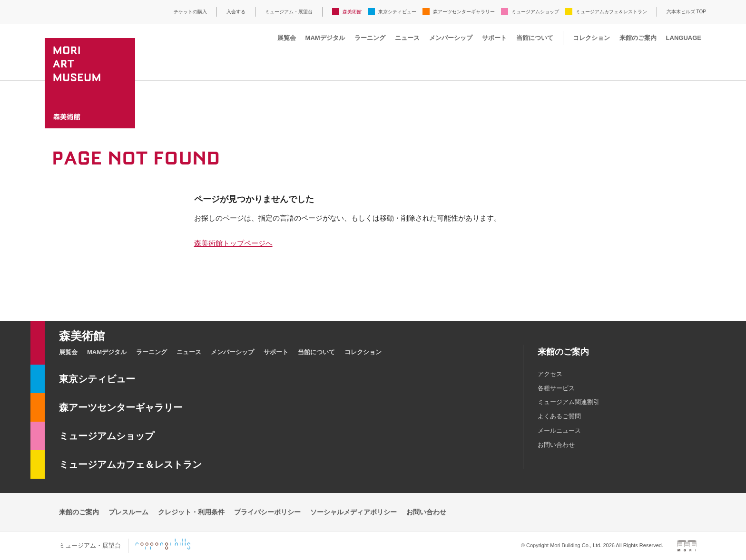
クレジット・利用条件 (191, 512)
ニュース (407, 38)
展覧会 (287, 38)
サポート (494, 38)
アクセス (550, 374)
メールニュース (559, 430)
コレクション (591, 38)
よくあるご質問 (559, 416)
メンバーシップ (451, 38)
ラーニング (370, 38)
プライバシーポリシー (267, 512)
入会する (236, 12)
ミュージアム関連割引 (569, 402)
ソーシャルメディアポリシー (353, 512)
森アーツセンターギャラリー (464, 12)
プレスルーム (128, 512)
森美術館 (352, 12)
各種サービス (556, 388)
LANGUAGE (684, 38)
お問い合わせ (556, 445)
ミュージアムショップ (535, 12)
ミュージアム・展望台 (289, 12)
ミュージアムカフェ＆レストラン (611, 12)
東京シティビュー (397, 12)
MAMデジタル (325, 38)
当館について (535, 38)
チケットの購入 (190, 12)
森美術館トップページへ (233, 243)
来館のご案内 (638, 38)
